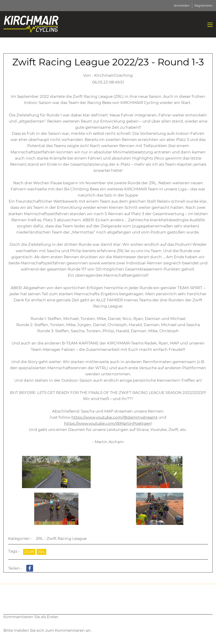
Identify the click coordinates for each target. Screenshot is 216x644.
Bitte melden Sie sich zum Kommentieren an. (47, 630)
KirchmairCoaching (114, 75)
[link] (56, 459)
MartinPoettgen (136, 423)
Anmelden (182, 5)
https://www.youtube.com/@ (92, 423)
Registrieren (204, 5)
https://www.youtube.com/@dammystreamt (114, 417)
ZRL (41, 552)
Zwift (29, 552)
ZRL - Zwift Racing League (61, 538)
